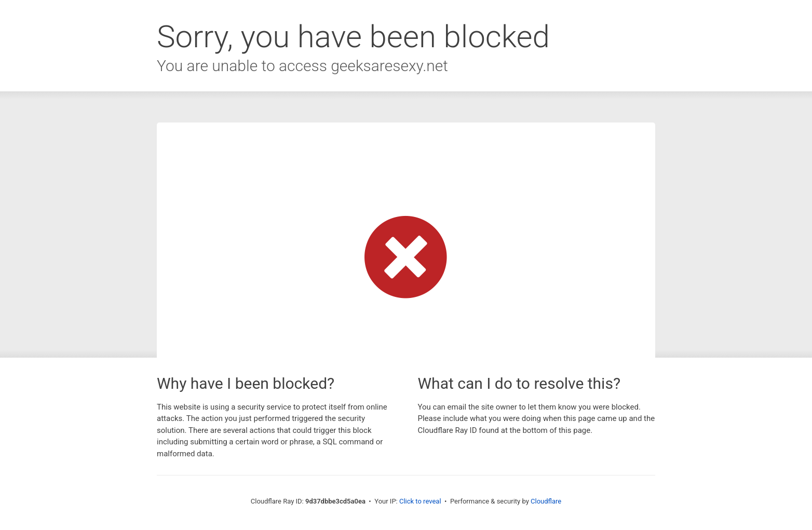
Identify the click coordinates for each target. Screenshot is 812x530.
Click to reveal (420, 501)
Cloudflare (546, 501)
